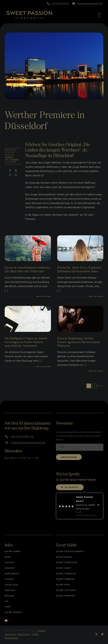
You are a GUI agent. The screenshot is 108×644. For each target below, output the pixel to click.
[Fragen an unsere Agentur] (28, 307)
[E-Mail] (16, 175)
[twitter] (96, 634)
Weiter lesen (44, 296)
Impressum (10, 634)
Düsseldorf (14, 159)
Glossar (42, 630)
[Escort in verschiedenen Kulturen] (28, 236)
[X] (16, 171)
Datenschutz (24, 634)
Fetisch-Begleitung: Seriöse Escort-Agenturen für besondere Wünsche (79, 342)
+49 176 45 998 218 (60, 3)
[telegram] (102, 634)
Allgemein (9, 157)
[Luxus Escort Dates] (80, 236)
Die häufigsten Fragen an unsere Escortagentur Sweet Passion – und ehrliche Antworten (26, 342)
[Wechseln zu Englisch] (28, 620)
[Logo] (29, 12)
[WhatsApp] (10, 175)
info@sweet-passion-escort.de (90, 3)
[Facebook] (10, 171)
